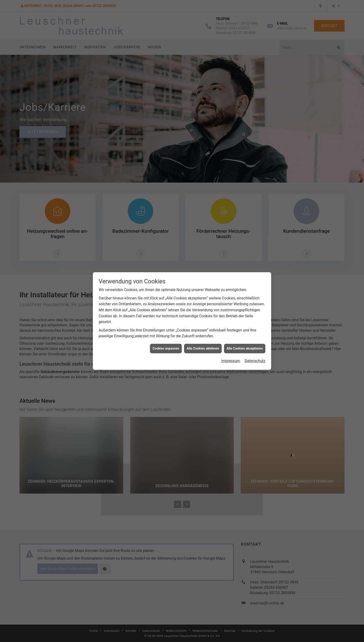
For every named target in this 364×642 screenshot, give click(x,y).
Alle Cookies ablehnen (203, 344)
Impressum (231, 357)
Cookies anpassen (166, 344)
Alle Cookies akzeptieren (245, 344)
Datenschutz (255, 357)
